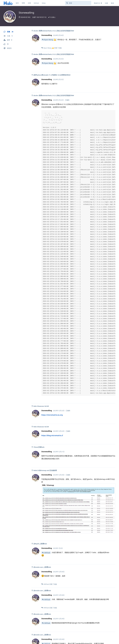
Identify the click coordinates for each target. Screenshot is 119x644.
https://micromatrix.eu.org (52, 415)
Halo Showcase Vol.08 (41, 406)
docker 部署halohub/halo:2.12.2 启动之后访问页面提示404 (54, 31)
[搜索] (78, 3)
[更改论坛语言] (98, 3)
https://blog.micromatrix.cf (52, 435)
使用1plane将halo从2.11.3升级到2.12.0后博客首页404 (52, 75)
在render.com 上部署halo (42, 567)
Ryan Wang (50, 40)
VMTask (47, 553)
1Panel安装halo (39, 447)
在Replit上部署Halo (40, 544)
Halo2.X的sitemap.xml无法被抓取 (45, 470)
